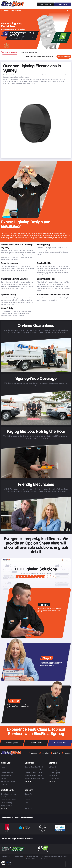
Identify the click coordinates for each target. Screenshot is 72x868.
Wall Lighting (53, 776)
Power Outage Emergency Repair (36, 779)
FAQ (26, 803)
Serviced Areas (6, 776)
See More (28, 781)
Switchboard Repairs (8, 797)
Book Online (63, 4)
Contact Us (5, 784)
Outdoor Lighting (55, 773)
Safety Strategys (6, 806)
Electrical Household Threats (34, 767)
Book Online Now (60, 743)
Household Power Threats (33, 776)
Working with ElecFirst (8, 781)
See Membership (64, 57)
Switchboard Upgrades (8, 794)
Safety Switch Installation (9, 800)
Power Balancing (6, 803)
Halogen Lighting (55, 770)
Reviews (28, 800)
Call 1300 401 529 (46, 4)
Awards (4, 779)
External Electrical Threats (33, 773)
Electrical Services (7, 773)
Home (3, 767)
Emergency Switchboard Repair (35, 770)
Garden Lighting (54, 779)
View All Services (10, 53)
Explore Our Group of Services (11, 11)
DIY (26, 806)
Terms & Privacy (30, 808)
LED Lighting (53, 767)
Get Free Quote (12, 743)
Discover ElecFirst (7, 770)
